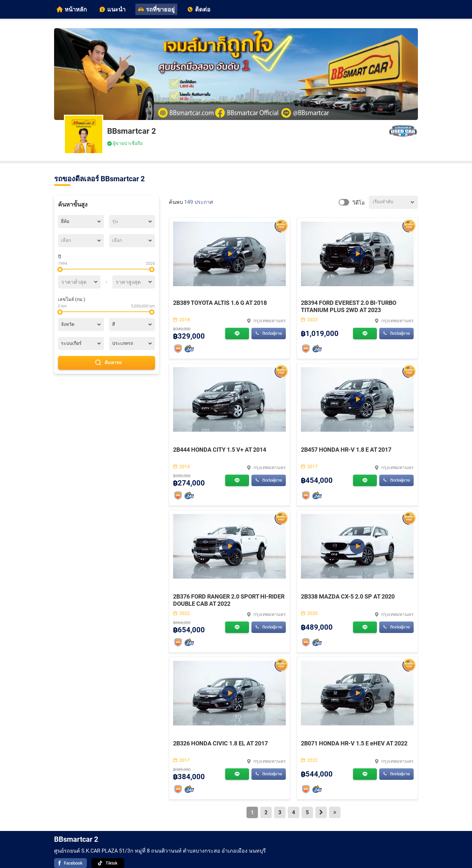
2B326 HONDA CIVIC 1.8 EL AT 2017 (220, 743)
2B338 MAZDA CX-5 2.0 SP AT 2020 (348, 596)
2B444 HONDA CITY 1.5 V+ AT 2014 (220, 450)
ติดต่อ (199, 9)
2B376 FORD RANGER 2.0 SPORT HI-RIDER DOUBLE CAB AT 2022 (229, 600)
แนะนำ (112, 9)
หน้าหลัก (72, 9)
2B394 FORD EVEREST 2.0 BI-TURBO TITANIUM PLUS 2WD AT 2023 (349, 306)
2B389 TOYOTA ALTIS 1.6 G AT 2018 (220, 303)
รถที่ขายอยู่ (156, 9)
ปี (59, 257)
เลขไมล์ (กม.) (72, 299)
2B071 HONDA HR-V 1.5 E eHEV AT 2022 (354, 743)
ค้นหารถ (107, 363)
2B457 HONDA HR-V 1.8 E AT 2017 (346, 450)
